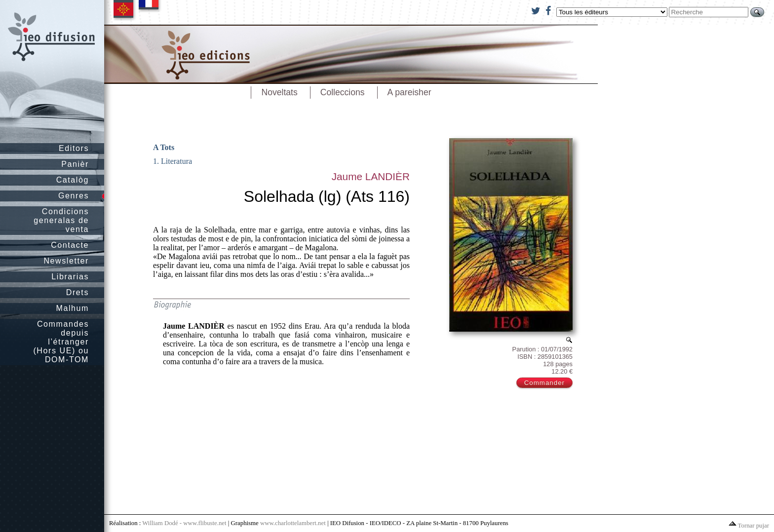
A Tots (164, 147)
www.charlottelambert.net (293, 523)
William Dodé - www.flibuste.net (184, 523)
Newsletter (66, 261)
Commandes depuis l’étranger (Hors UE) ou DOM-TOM (61, 342)
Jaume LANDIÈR (371, 176)
